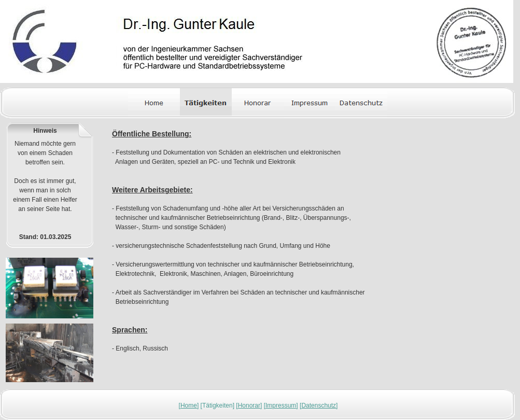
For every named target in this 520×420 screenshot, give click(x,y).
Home (189, 405)
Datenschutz (319, 405)
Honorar (249, 405)
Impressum (281, 405)
